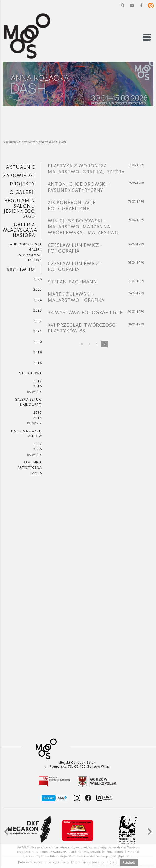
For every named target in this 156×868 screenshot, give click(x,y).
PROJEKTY (22, 184)
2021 (38, 331)
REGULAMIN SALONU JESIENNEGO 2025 (19, 208)
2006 (38, 449)
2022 (38, 321)
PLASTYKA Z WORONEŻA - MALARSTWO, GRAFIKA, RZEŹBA (86, 169)
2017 (38, 381)
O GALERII (22, 192)
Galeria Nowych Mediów (27, 433)
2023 (38, 310)
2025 (38, 289)
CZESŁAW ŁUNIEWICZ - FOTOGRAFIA (75, 248)
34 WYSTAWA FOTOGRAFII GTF (85, 312)
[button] (123, 5)
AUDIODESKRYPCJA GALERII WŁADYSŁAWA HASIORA (26, 252)
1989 (62, 142)
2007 (38, 444)
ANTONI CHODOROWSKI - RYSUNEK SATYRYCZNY (79, 187)
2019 (38, 352)
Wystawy (12, 142)
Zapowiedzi (19, 175)
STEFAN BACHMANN (72, 282)
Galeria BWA (47, 142)
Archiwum (28, 142)
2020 (38, 342)
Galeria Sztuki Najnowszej (28, 402)
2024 (38, 300)
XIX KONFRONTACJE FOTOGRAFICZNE (72, 205)
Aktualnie (21, 167)
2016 (38, 386)
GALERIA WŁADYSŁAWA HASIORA (20, 230)
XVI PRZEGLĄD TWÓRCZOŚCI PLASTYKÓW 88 (82, 328)
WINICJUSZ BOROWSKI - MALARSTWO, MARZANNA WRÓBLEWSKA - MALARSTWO (83, 226)
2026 (38, 279)
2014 (38, 418)
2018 (38, 363)
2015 (38, 413)
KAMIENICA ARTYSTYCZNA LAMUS (30, 468)
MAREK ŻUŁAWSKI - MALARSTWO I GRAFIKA (76, 297)
